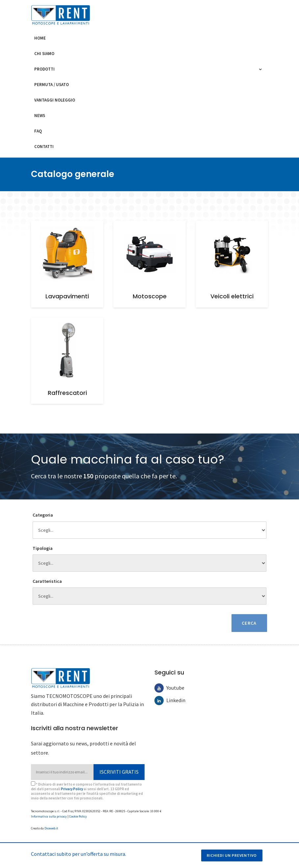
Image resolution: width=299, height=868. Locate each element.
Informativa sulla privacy (49, 814)
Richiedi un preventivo (232, 855)
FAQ (38, 131)
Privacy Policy (72, 786)
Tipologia (43, 548)
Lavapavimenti (67, 296)
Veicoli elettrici (232, 296)
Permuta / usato (52, 85)
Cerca (249, 620)
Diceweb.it (51, 826)
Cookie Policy (78, 814)
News (40, 116)
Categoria (43, 515)
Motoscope (150, 296)
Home (40, 38)
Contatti (44, 147)
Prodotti (46, 69)
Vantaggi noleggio (55, 100)
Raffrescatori (67, 393)
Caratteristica (47, 581)
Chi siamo (44, 54)
